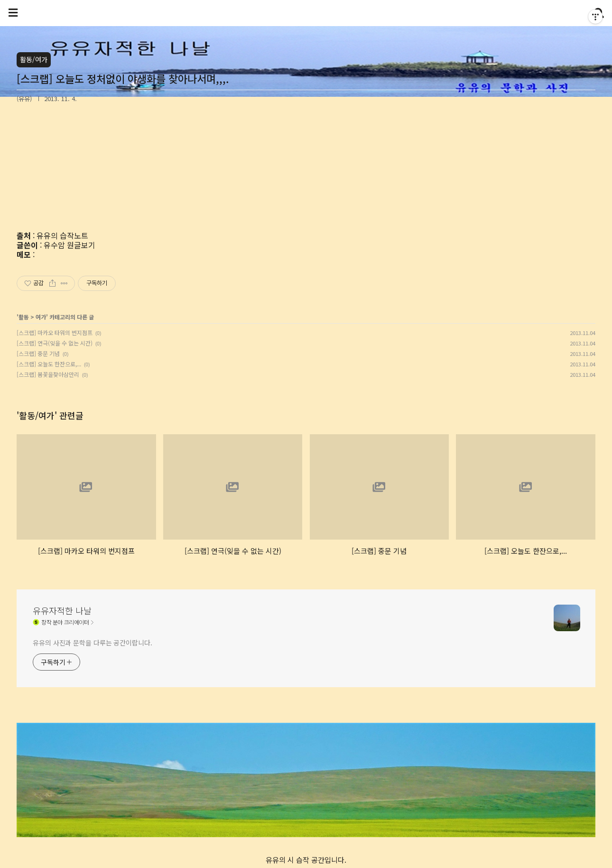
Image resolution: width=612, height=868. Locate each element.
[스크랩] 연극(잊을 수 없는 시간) (55, 343)
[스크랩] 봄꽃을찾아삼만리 (48, 374)
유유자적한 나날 (62, 610)
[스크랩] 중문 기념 (38, 353)
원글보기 (81, 245)
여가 (41, 317)
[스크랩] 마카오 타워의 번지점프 (55, 332)
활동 (24, 317)
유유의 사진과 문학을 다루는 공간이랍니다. (93, 643)
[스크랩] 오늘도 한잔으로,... (49, 364)
